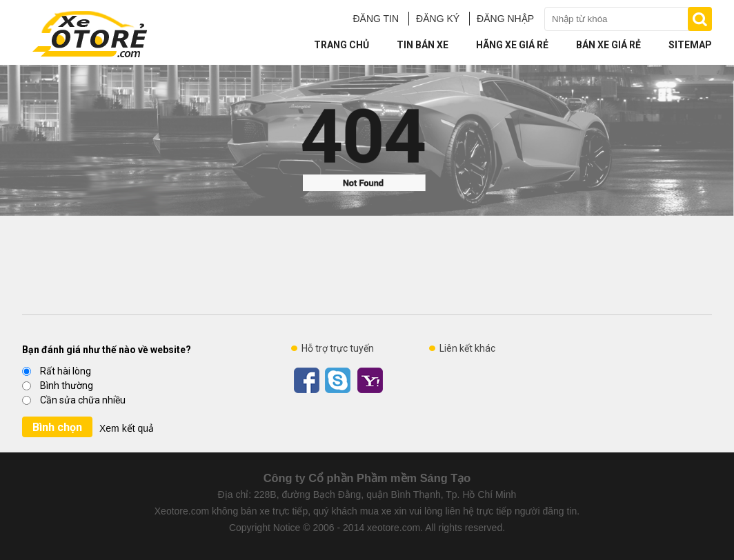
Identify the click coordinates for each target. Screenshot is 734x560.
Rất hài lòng (57, 371)
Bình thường (58, 386)
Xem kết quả (127, 428)
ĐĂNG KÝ (438, 19)
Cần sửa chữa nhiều (74, 400)
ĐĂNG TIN (376, 19)
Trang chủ (341, 45)
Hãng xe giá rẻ (512, 45)
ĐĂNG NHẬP (505, 19)
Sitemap (690, 45)
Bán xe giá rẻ (608, 45)
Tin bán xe (423, 45)
